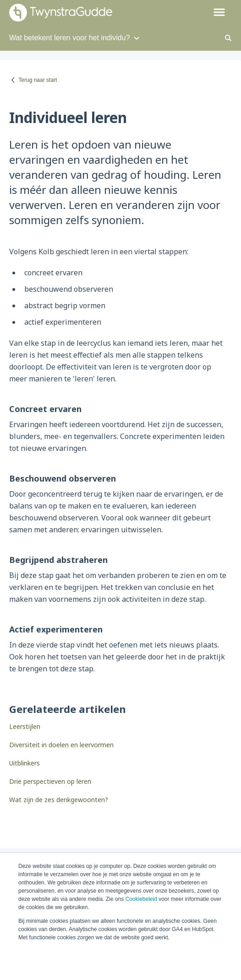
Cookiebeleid (141, 899)
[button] (219, 13)
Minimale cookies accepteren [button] (160, 959)
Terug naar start (38, 80)
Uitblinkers (25, 763)
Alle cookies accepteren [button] (74, 959)
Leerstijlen (25, 726)
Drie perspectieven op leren (50, 781)
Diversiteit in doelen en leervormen (61, 745)
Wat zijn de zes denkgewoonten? (59, 800)
